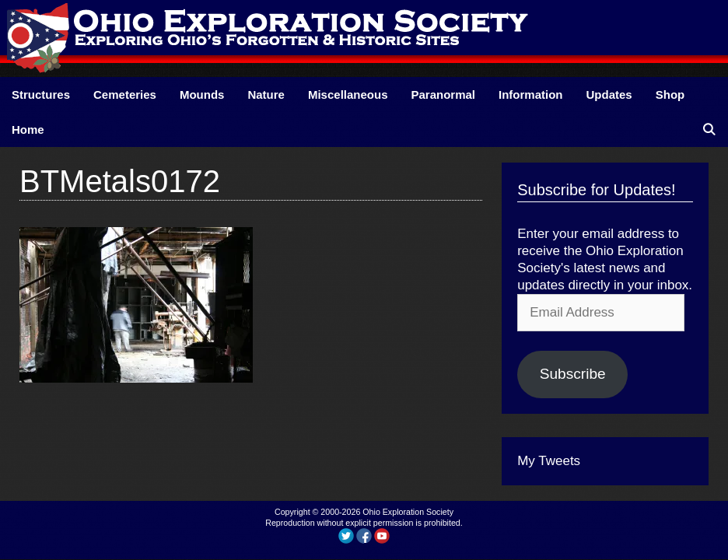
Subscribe (573, 374)
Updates (609, 94)
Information (531, 94)
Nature (266, 94)
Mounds (202, 94)
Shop (670, 94)
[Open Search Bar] (709, 129)
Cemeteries (125, 94)
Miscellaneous (348, 94)
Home (28, 129)
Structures (41, 94)
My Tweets (549, 461)
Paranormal (443, 94)
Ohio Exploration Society (408, 512)
